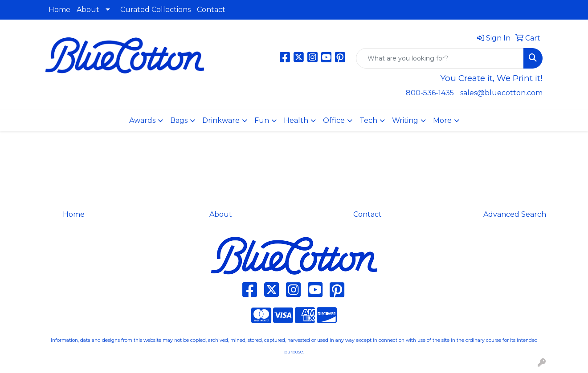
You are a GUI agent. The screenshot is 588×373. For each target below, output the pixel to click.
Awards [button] (142, 120)
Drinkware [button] (221, 120)
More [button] (442, 120)
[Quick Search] (440, 58)
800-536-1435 (430, 93)
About (88, 10)
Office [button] (334, 120)
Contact (211, 10)
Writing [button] (405, 120)
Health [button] (296, 120)
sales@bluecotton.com (501, 93)
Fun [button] (262, 120)
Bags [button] (179, 120)
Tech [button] (368, 120)
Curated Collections (155, 10)
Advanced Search (515, 214)
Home (59, 10)
